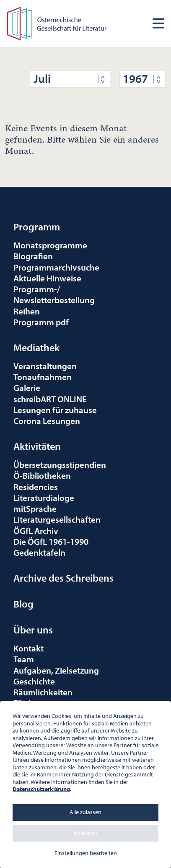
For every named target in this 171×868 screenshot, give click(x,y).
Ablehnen (85, 833)
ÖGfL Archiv (36, 531)
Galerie (27, 388)
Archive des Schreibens (63, 578)
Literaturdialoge (44, 498)
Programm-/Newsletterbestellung (54, 294)
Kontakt (28, 648)
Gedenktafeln (39, 552)
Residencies (36, 487)
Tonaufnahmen (43, 377)
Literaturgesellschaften (57, 519)
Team (24, 659)
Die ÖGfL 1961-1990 (51, 541)
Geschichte (34, 681)
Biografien (33, 256)
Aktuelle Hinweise (47, 278)
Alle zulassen (85, 812)
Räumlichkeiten (43, 692)
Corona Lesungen (47, 421)
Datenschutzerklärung (41, 789)
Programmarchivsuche (56, 267)
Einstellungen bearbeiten (86, 853)
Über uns (33, 630)
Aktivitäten (37, 446)
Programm (37, 227)
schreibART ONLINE (50, 399)
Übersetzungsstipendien (60, 465)
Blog (23, 604)
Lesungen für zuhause (55, 410)
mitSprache (35, 508)
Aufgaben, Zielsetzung (56, 670)
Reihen (27, 311)
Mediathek (36, 347)
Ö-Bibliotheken (42, 475)
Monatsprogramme (50, 245)
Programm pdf (41, 322)
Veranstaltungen (45, 366)
